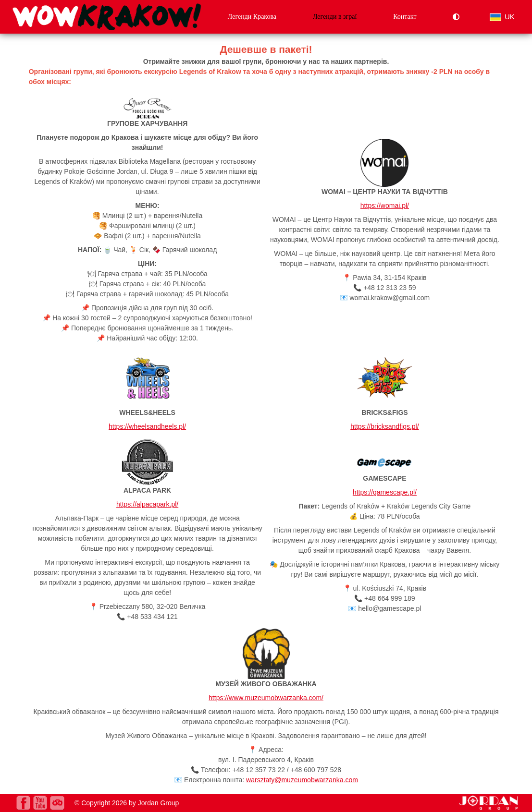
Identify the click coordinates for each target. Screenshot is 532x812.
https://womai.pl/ (385, 206)
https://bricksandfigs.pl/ (384, 426)
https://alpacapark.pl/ (147, 504)
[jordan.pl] (488, 807)
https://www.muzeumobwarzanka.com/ (266, 698)
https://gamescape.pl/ (385, 492)
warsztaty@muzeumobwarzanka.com (302, 780)
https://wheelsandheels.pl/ (147, 426)
